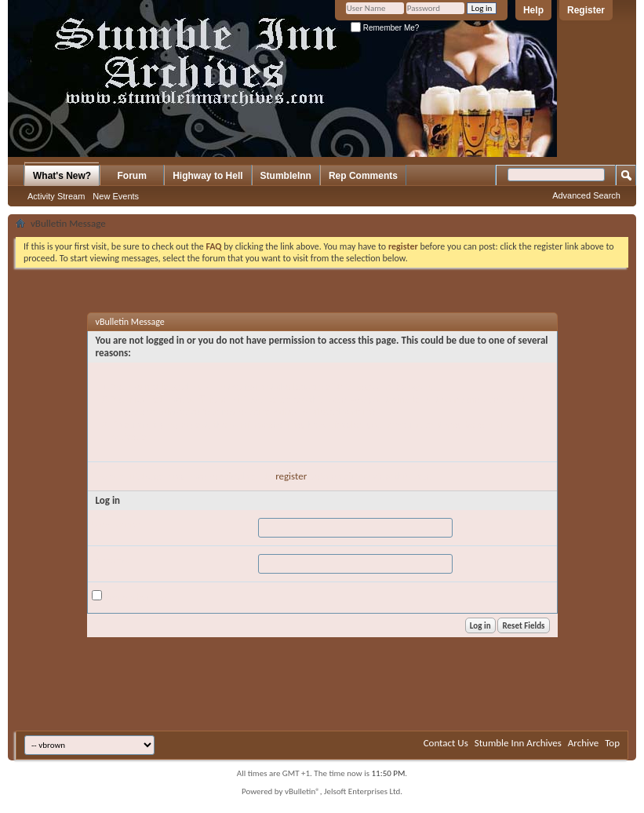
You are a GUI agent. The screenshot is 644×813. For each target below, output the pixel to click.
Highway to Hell (207, 176)
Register (586, 10)
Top (612, 743)
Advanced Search (586, 195)
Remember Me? (385, 28)
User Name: (116, 524)
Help (533, 10)
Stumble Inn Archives (518, 743)
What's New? (62, 176)
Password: (113, 560)
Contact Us (446, 743)
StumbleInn (286, 176)
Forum (132, 176)
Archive (583, 743)
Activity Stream (56, 196)
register (291, 476)
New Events (116, 196)
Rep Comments (363, 176)
